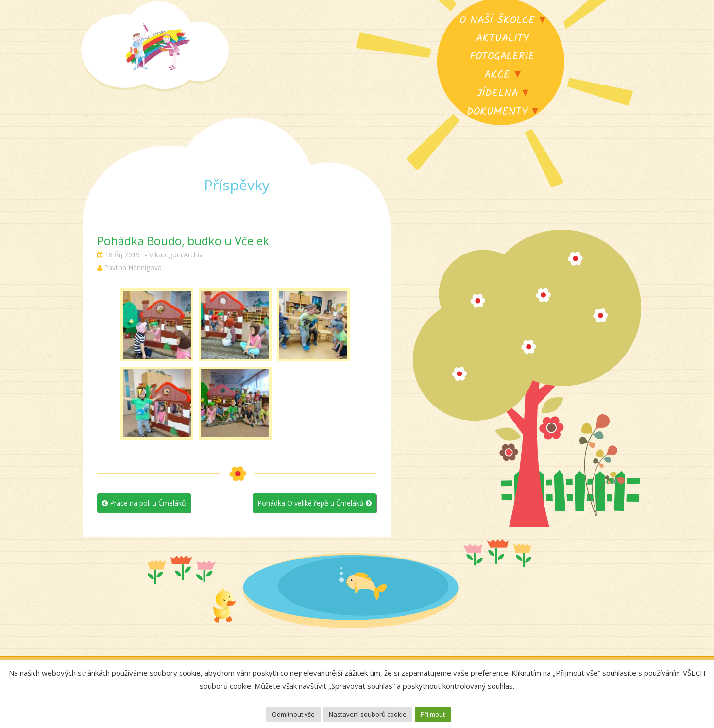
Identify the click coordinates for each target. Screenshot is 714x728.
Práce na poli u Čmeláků (144, 503)
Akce (497, 75)
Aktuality (502, 39)
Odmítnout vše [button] (293, 714)
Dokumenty (497, 112)
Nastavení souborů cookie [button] (368, 714)
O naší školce (497, 21)
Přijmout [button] (433, 714)
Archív (193, 255)
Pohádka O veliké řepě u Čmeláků (314, 503)
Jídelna (497, 93)
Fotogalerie (502, 57)
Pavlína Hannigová (133, 267)
